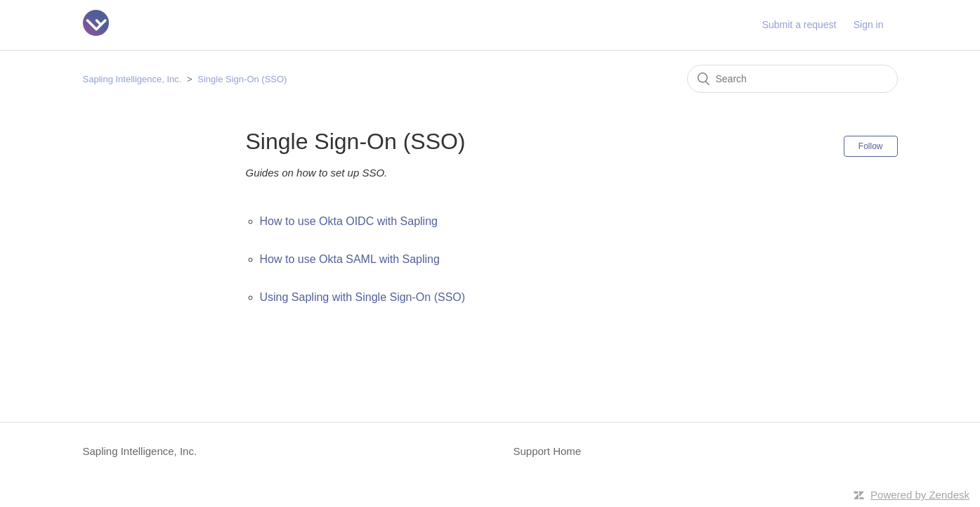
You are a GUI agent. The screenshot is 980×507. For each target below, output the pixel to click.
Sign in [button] (869, 25)
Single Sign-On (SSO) (242, 79)
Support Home (547, 451)
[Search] (792, 79)
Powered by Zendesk (920, 495)
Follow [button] (871, 146)
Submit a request (799, 25)
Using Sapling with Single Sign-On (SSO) (363, 297)
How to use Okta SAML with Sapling (350, 259)
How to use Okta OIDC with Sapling (349, 221)
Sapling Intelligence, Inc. (132, 79)
